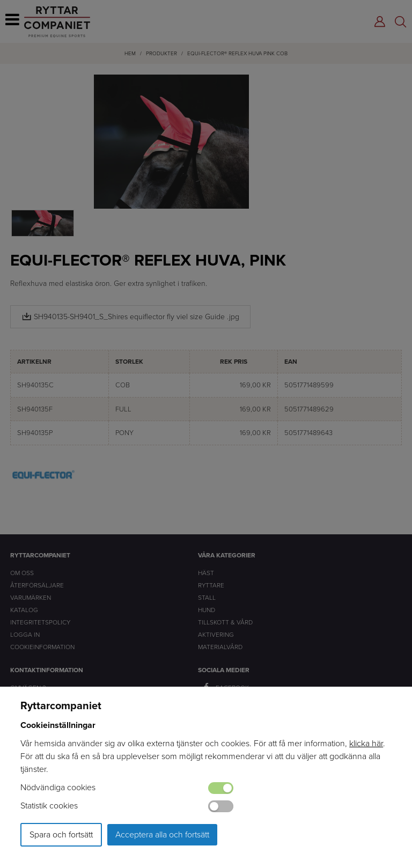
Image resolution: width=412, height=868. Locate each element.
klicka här (366, 743)
